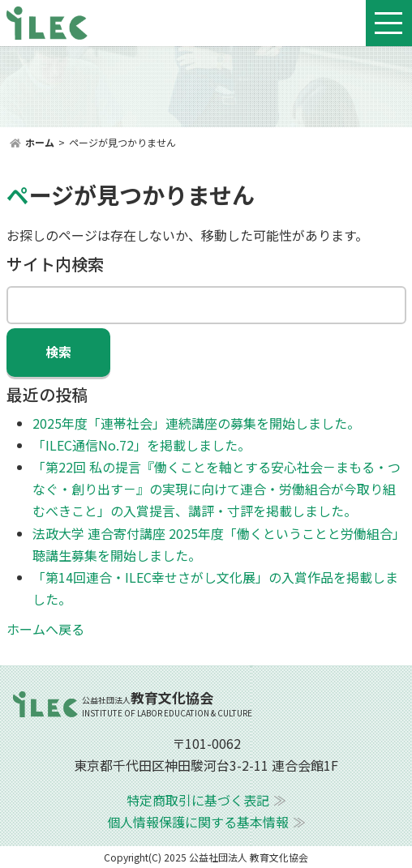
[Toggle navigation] (389, 23)
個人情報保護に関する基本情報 (198, 822)
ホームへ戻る (45, 629)
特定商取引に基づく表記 (198, 800)
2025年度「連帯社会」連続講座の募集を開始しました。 (196, 423)
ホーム (40, 142)
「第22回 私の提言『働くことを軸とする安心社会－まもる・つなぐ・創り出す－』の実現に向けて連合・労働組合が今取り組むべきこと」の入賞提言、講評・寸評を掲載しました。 (217, 489)
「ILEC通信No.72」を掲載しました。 (142, 445)
